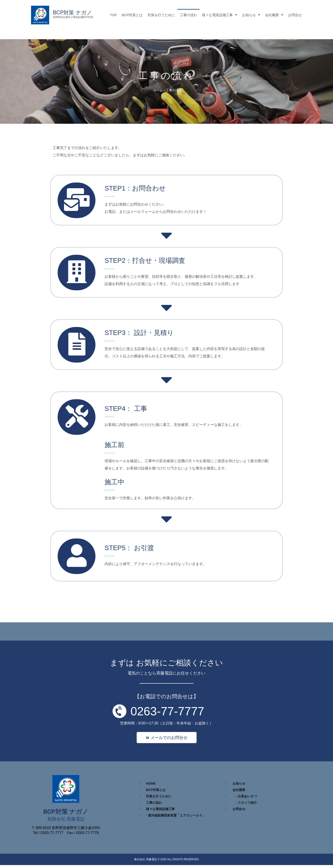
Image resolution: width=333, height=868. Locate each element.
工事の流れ (188, 15)
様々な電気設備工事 (220, 15)
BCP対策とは (132, 15)
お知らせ (251, 15)
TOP (114, 15)
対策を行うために (161, 15)
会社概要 (274, 15)
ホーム (158, 90)
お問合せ (295, 15)
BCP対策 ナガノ (72, 13)
